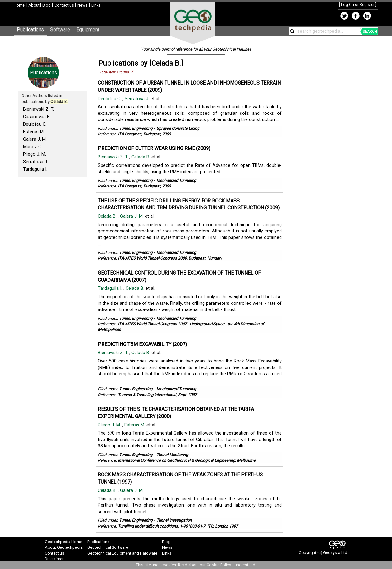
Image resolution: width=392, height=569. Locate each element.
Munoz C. (33, 147)
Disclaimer (54, 559)
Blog (47, 5)
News (82, 5)
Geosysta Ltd (335, 553)
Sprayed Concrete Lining (178, 128)
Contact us (65, 5)
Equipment (88, 29)
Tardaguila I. (35, 169)
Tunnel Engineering (136, 128)
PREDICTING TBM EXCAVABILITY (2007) (142, 344)
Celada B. (141, 157)
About (34, 5)
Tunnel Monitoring (172, 455)
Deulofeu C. (35, 124)
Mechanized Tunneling (176, 180)
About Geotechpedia (64, 547)
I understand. (244, 565)
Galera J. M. (35, 139)
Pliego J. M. (35, 154)
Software (60, 29)
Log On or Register (358, 5)
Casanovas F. (36, 117)
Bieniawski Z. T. (38, 109)
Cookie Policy (219, 565)
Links (96, 5)
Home (20, 5)
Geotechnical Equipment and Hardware (122, 553)
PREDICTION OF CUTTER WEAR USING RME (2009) (154, 148)
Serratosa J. (36, 162)
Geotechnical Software (108, 547)
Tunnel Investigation (174, 520)
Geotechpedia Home (64, 542)
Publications (30, 29)
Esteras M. (34, 132)
